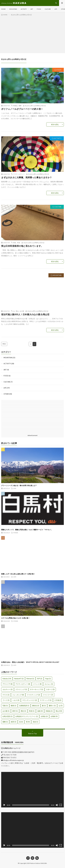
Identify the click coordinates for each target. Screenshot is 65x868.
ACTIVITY (24, 9)
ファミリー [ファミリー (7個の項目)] (48, 695)
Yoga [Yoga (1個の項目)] (48, 679)
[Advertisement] (32, 34)
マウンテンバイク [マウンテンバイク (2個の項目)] (30, 700)
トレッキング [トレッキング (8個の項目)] (18, 695)
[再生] (4, 805)
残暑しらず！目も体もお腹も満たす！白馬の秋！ (18, 574)
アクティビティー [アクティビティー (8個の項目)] (23, 684)
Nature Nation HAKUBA (39, 863)
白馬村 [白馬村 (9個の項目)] (54, 716)
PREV (4, 344)
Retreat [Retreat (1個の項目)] (30, 679)
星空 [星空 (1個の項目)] (15, 711)
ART (32, 9)
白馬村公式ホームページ (12, 748)
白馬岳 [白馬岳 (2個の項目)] (44, 716)
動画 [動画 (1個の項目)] (14, 706)
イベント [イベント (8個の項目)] (37, 684)
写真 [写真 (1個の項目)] (5, 706)
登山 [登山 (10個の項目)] (59, 711)
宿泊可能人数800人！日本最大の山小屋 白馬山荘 (25, 314)
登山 (17, 311)
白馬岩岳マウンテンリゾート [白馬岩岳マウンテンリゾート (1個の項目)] (27, 716)
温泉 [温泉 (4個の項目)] (40, 711)
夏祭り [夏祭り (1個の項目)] (52, 706)
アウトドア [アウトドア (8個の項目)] (7, 684)
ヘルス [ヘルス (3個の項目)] (16, 700)
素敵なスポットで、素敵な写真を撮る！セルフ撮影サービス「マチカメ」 (27, 530)
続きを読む (55, 124)
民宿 (19, 243)
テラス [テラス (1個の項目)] (6, 695)
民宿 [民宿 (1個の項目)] (32, 711)
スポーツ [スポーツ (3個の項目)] (50, 689)
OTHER (6, 394)
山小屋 (22, 311)
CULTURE (48, 9)
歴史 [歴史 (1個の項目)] (23, 711)
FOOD (39, 9)
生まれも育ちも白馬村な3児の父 (35, 106)
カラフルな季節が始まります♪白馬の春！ (16, 618)
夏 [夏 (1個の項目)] (44, 706)
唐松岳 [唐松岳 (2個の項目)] (36, 706)
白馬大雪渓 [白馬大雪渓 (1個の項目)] (7, 716)
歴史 (15, 243)
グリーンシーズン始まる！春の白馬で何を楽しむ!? (19, 485)
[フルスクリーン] (61, 805)
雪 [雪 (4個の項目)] (28, 722)
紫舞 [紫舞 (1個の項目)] (5, 722)
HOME (3, 9)
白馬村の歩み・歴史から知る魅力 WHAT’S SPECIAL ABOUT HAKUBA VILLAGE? (30, 662)
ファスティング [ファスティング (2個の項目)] (33, 695)
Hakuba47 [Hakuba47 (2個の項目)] (19, 679)
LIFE (56, 9)
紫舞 (20, 106)
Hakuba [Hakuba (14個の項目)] (7, 679)
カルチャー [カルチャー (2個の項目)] (7, 689)
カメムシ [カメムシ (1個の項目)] (49, 684)
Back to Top (33, 734)
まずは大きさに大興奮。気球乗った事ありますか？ (27, 177)
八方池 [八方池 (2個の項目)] (58, 700)
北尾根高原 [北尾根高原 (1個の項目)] (24, 706)
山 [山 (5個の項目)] (61, 706)
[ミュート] (57, 805)
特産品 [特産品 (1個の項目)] (49, 711)
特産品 (15, 106)
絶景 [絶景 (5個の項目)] (14, 722)
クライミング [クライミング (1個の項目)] (21, 689)
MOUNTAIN (13, 9)
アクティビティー (19, 174)
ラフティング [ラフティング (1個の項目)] (46, 700)
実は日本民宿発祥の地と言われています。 (22, 246)
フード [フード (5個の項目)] (6, 700)
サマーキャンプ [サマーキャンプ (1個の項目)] (37, 689)
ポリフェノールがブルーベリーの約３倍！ (22, 109)
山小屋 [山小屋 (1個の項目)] (6, 711)
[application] (32, 790)
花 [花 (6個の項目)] (21, 722)
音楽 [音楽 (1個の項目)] (35, 722)
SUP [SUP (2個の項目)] (40, 679)
